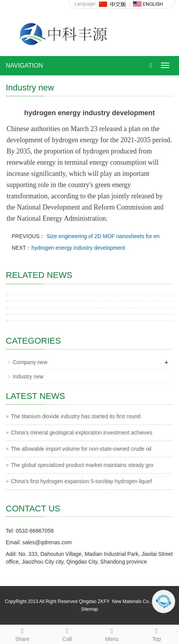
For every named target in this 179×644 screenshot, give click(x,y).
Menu (112, 634)
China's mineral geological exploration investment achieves (82, 433)
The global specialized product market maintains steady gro (82, 465)
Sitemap (89, 609)
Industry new (28, 377)
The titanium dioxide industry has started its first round (76, 416)
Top (157, 634)
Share (22, 634)
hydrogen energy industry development (78, 248)
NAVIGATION (24, 66)
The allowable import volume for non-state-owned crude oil (81, 449)
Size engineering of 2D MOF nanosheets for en (102, 236)
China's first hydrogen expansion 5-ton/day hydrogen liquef (81, 481)
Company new (30, 362)
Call (67, 634)
